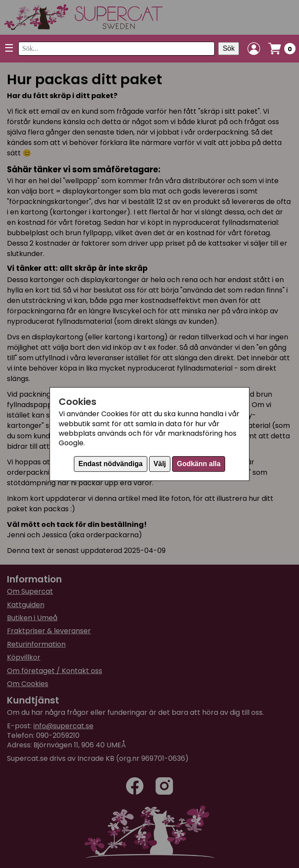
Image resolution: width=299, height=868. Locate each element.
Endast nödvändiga (111, 464)
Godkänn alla (199, 464)
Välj (159, 464)
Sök (229, 48)
